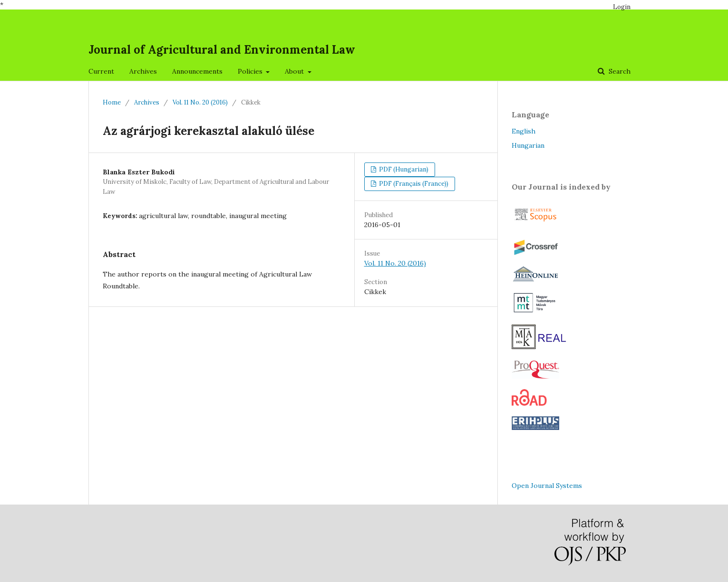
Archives (143, 71)
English (524, 131)
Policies (251, 71)
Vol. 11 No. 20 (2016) (200, 102)
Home (112, 102)
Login (622, 7)
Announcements (197, 71)
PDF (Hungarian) (403, 169)
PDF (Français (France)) (413, 184)
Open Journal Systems (547, 486)
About (295, 71)
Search (619, 71)
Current (101, 71)
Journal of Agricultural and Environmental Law (222, 50)
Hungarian (528, 145)
